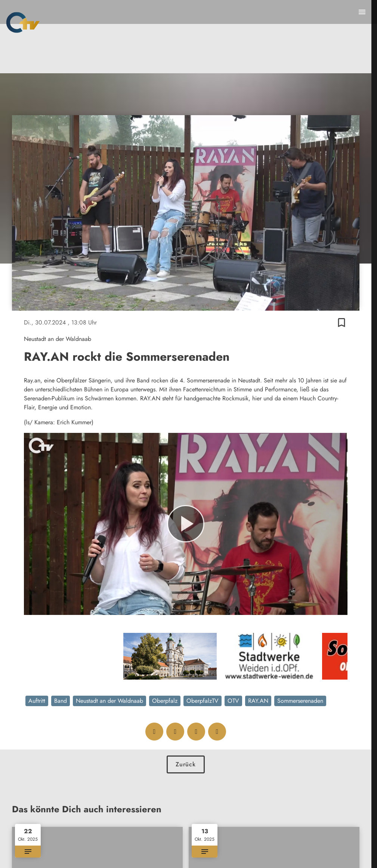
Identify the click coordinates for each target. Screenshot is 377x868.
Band (61, 701)
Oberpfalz (165, 701)
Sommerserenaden (300, 701)
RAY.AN (258, 701)
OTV (233, 701)
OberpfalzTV (203, 701)
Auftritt (37, 701)
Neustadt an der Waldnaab (109, 701)
